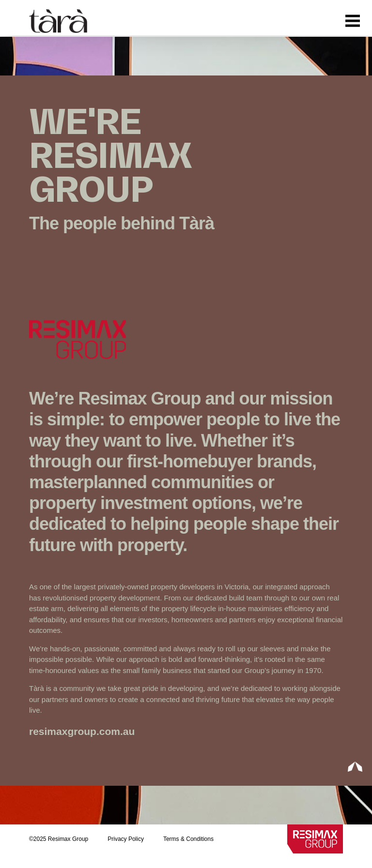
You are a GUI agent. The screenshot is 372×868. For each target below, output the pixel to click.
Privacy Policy (126, 839)
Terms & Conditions (188, 839)
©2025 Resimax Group (59, 839)
